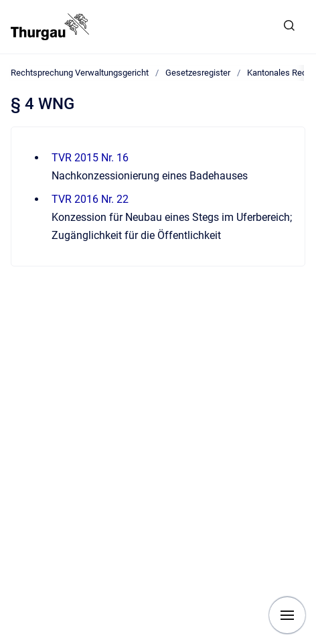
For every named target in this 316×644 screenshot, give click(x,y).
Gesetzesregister (198, 73)
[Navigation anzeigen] (287, 615)
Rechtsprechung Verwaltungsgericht (80, 73)
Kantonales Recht (281, 73)
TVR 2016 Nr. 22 (90, 199)
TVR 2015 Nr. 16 (90, 158)
